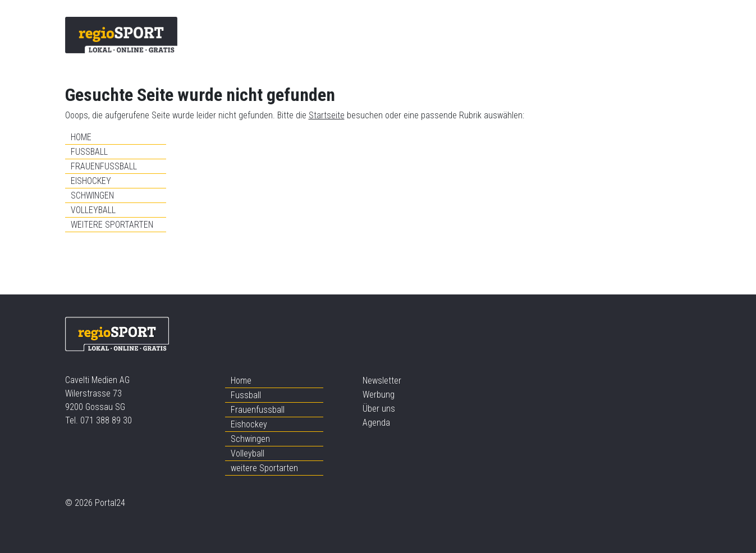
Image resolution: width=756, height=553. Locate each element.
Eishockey (91, 181)
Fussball (89, 152)
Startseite (327, 115)
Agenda (376, 423)
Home (81, 137)
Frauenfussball (104, 166)
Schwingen (92, 195)
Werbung (379, 395)
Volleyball (93, 210)
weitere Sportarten (112, 225)
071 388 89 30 (106, 420)
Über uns (379, 409)
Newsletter (382, 381)
